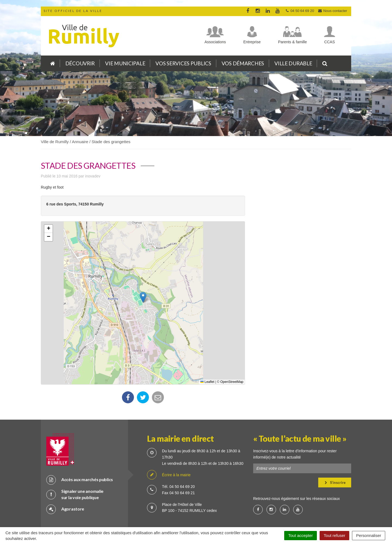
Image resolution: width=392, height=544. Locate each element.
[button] (143, 297)
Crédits (168, 517)
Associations (215, 42)
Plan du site (144, 517)
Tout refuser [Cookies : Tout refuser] (334, 535)
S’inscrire (335, 464)
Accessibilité (246, 517)
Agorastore (65, 490)
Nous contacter (332, 11)
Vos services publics (183, 63)
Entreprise (252, 42)
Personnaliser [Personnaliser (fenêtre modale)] (369, 535)
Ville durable (293, 63)
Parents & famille (292, 42)
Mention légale (216, 517)
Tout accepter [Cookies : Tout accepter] (301, 535)
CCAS (330, 42)
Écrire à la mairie (169, 456)
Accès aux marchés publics (80, 461)
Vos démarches (243, 63)
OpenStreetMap (232, 382)
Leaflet (207, 382)
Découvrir (80, 63)
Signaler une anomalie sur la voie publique (75, 475)
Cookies (189, 517)
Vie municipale (125, 63)
